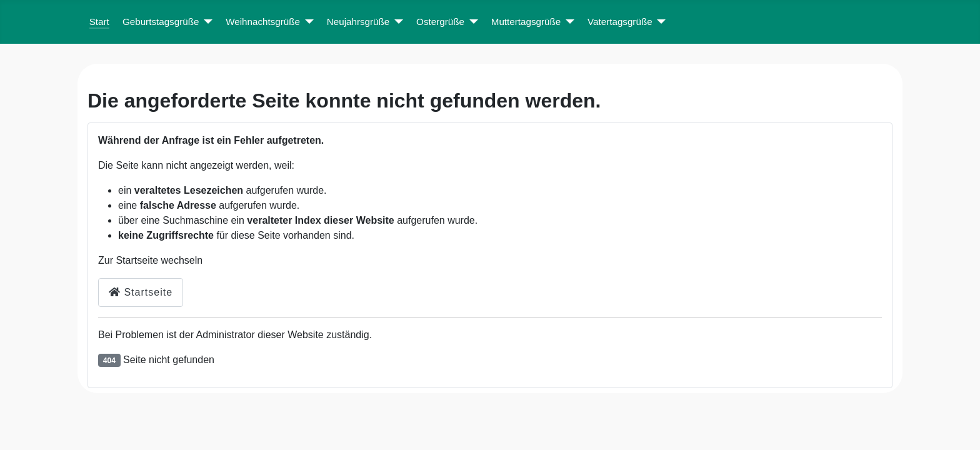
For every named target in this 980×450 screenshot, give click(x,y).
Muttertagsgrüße (526, 22)
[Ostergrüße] (471, 22)
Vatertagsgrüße (620, 22)
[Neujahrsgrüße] (396, 22)
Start (99, 22)
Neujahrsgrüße (358, 22)
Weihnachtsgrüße (263, 22)
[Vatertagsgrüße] (659, 22)
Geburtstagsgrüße (161, 22)
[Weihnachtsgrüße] (307, 22)
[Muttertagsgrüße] (567, 22)
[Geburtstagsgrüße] (206, 22)
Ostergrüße (440, 22)
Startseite (141, 292)
